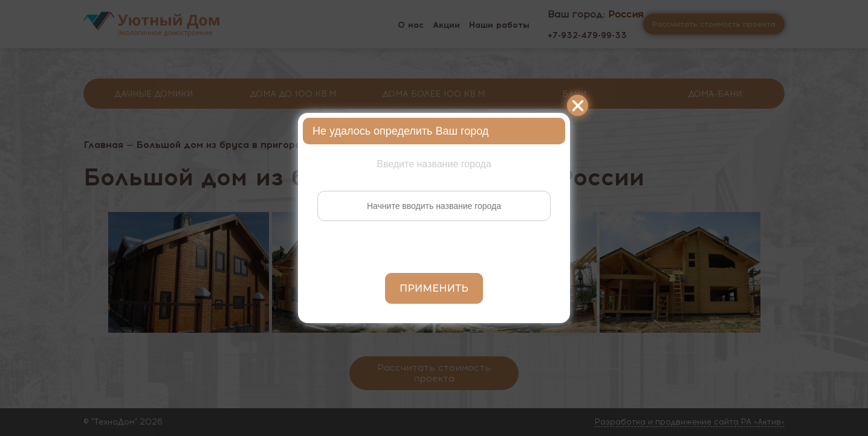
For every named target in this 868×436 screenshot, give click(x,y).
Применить (434, 288)
